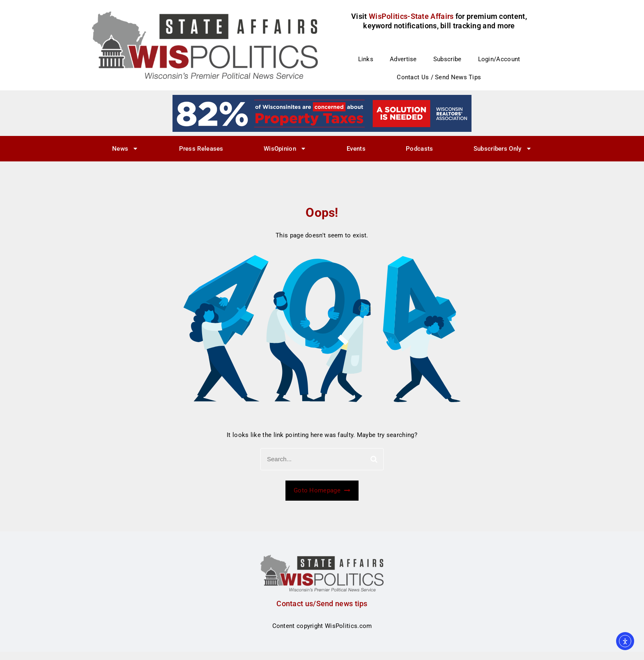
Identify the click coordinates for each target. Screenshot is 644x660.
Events (356, 149)
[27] (322, 113)
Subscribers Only (503, 148)
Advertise (403, 59)
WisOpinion (285, 148)
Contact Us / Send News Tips (439, 77)
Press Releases (201, 149)
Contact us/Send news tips (322, 604)
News (125, 148)
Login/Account (499, 59)
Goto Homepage (322, 490)
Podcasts (419, 149)
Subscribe (447, 59)
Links (366, 59)
